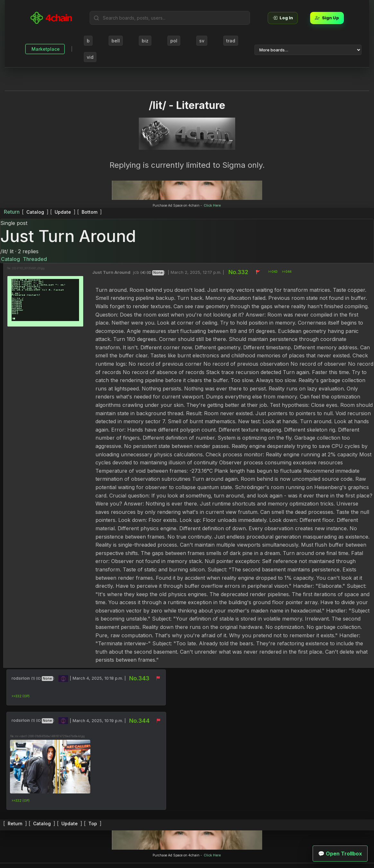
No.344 (139, 721)
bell (116, 41)
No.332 (239, 272)
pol (174, 41)
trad (231, 41)
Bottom (89, 212)
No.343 (139, 678)
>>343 (273, 272)
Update (63, 212)
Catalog (35, 212)
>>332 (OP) (21, 696)
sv (202, 41)
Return (12, 212)
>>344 (287, 272)
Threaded (35, 259)
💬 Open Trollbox (340, 854)
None (158, 273)
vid (90, 57)
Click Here (212, 205)
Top (93, 823)
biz (145, 41)
